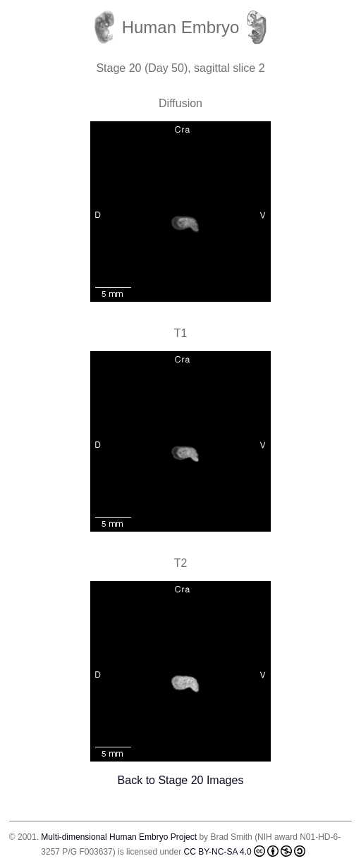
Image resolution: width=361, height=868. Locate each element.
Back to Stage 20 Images (181, 780)
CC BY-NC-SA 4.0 (244, 851)
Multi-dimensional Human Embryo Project (119, 837)
